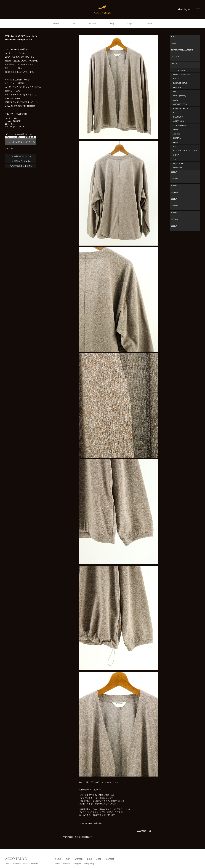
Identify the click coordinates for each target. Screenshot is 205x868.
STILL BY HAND (180, 70)
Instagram (77, 864)
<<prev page (68, 837)
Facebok (67, 864)
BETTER (177, 113)
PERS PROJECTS (181, 108)
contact (148, 24)
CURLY (176, 79)
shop (129, 24)
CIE (175, 147)
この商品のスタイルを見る (21, 166)
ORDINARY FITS (180, 104)
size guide (9, 148)
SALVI (176, 159)
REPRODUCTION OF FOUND (185, 151)
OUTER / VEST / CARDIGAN (182, 50)
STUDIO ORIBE (180, 125)
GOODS (174, 64)
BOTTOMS (175, 57)
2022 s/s (174, 226)
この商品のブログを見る (21, 161)
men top (78, 837)
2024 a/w (174, 192)
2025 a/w (174, 179)
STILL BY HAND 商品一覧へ (91, 823)
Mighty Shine (178, 163)
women (93, 24)
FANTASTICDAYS (180, 83)
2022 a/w (174, 219)
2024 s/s (174, 199)
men (74, 24)
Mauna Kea (178, 168)
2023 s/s (174, 212)
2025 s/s (174, 185)
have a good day (180, 96)
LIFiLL (176, 142)
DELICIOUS (178, 117)
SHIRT (174, 43)
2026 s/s (174, 172)
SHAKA (176, 155)
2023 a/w (174, 206)
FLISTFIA (177, 138)
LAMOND (177, 87)
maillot (176, 100)
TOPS (173, 37)
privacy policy (89, 864)
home (56, 24)
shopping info (185, 9)
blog (112, 24)
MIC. (175, 91)
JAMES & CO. (179, 121)
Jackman (177, 134)
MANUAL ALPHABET (182, 75)
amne (176, 130)
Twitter (58, 864)
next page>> (88, 837)
